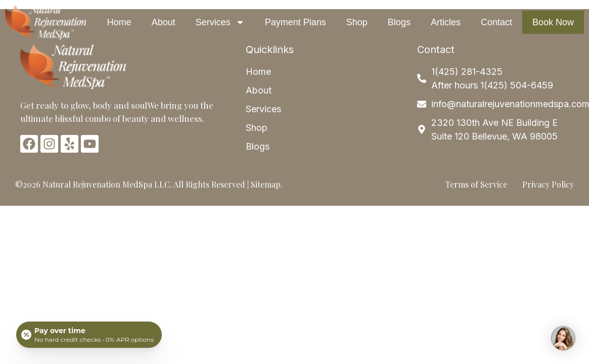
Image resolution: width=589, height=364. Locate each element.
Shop (357, 22)
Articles (446, 22)
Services (220, 22)
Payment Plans (296, 22)
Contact (496, 22)
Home (119, 22)
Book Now (553, 22)
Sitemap (266, 184)
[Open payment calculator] (89, 335)
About (164, 22)
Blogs (399, 22)
